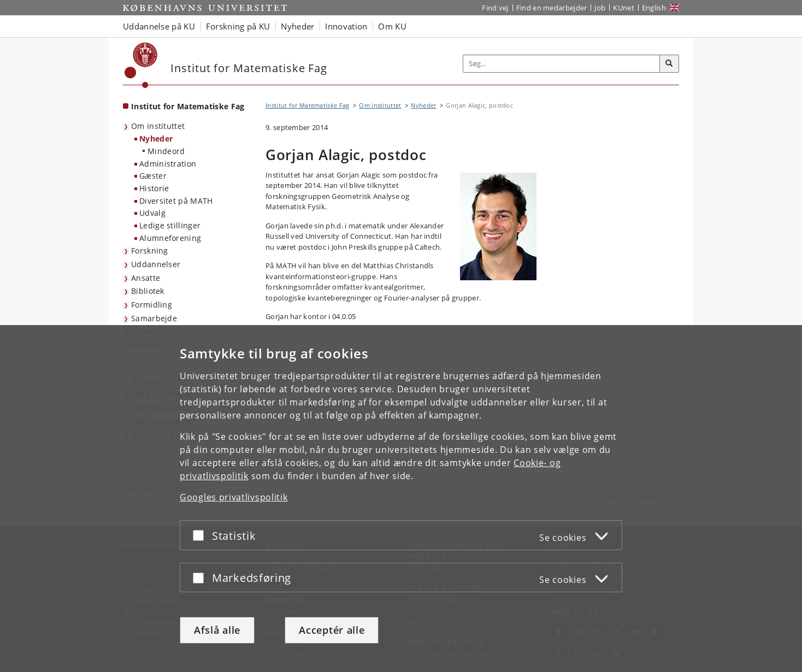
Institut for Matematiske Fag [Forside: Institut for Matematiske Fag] (188, 106)
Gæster (153, 176)
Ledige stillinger (170, 225)
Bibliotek (148, 291)
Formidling (152, 305)
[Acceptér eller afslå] (201, 535)
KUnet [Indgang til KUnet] (624, 8)
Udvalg (152, 213)
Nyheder (156, 138)
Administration (168, 164)
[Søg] (669, 64)
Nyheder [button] (297, 26)
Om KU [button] (392, 26)
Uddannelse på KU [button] (159, 26)
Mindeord (166, 151)
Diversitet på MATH (176, 201)
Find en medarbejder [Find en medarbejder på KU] (552, 8)
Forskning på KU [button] (238, 26)
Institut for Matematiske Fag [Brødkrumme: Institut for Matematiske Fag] (307, 105)
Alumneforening (170, 238)
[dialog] (401, 499)
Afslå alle (217, 630)
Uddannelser (156, 264)
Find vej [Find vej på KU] (495, 8)
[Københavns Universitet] (141, 65)
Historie (154, 188)
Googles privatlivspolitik (234, 497)
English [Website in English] (654, 8)
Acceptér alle (332, 630)
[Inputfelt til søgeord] (562, 64)
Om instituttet (158, 126)
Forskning (150, 250)
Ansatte (146, 278)
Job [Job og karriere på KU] (600, 8)
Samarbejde (154, 318)
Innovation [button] (346, 26)
